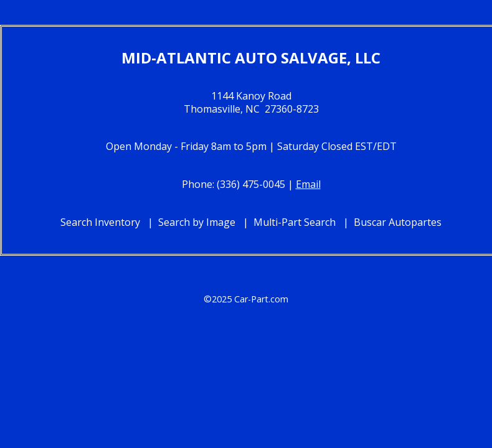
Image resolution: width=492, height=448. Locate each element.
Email (308, 184)
